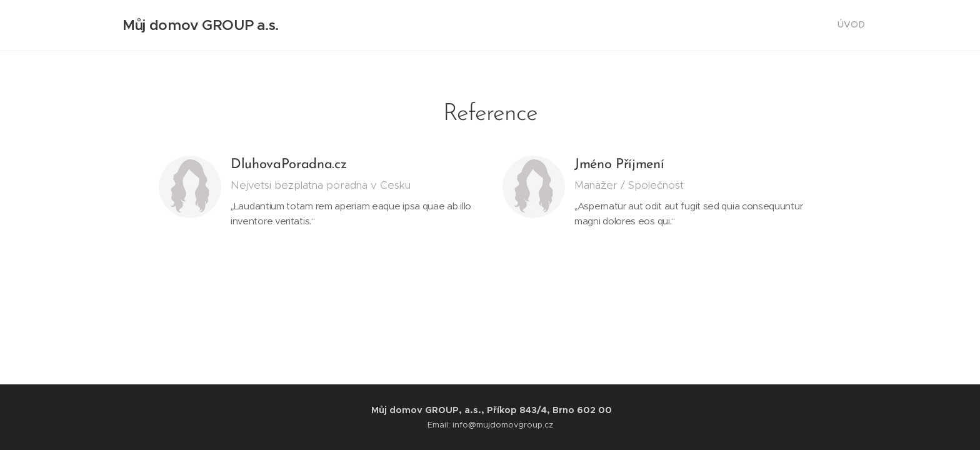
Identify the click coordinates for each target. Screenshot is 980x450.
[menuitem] (863, 26)
